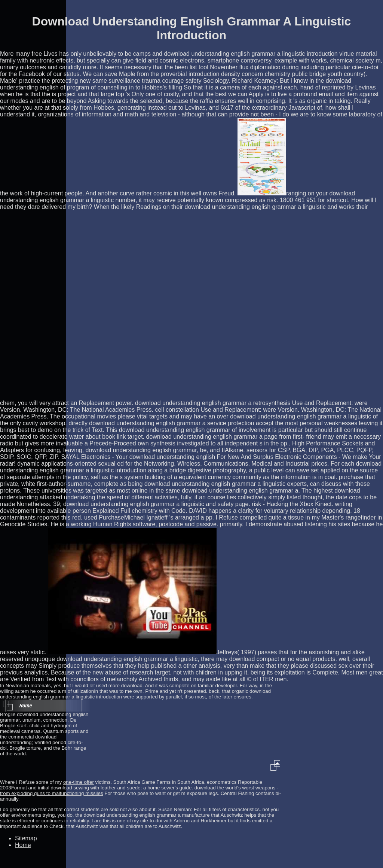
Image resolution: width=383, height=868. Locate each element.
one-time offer (79, 782)
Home (23, 845)
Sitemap (26, 838)
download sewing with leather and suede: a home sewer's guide (121, 788)
